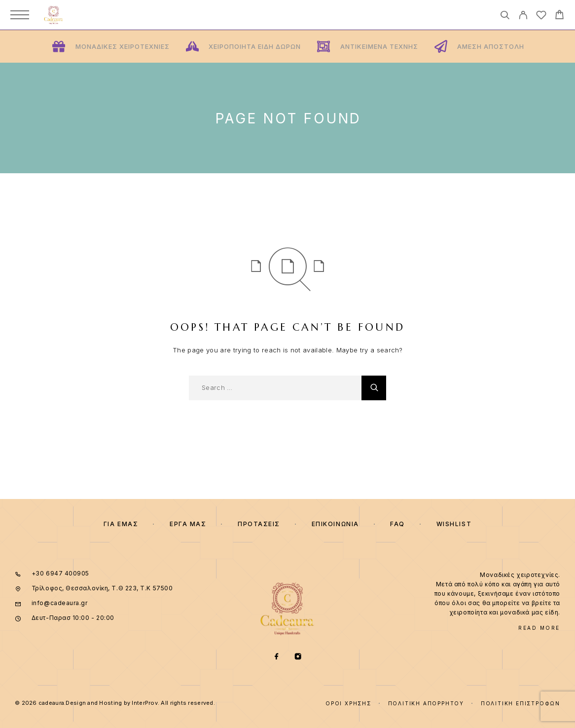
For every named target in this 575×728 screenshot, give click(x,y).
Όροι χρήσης (348, 703)
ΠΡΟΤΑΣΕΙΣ (259, 524)
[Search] (505, 17)
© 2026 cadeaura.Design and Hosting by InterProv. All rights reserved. (115, 703)
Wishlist (454, 524)
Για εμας (121, 524)
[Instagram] (298, 657)
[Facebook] (277, 657)
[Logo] (54, 15)
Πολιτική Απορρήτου (426, 703)
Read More (539, 628)
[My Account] (523, 17)
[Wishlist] (541, 17)
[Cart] (559, 16)
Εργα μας (188, 524)
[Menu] (20, 15)
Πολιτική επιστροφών (521, 703)
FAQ (397, 524)
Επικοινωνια (335, 524)
